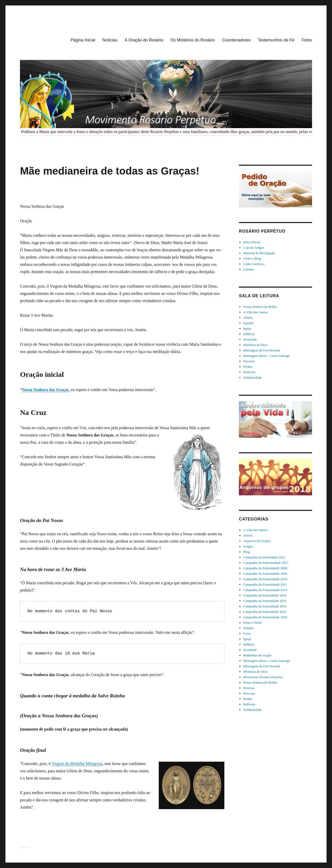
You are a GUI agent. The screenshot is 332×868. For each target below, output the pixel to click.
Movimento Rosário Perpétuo (263, 677)
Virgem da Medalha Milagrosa (77, 764)
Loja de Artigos (254, 248)
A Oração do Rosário (144, 40)
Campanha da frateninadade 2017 (266, 563)
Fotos (307, 40)
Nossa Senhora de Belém (260, 307)
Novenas (249, 361)
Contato (249, 269)
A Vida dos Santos (256, 312)
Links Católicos (254, 264)
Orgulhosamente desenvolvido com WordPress (27, 848)
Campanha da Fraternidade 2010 (265, 579)
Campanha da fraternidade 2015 (265, 601)
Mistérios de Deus (256, 345)
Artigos (248, 546)
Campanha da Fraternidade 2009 (265, 574)
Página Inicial (83, 40)
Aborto (248, 318)
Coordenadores (236, 40)
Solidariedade (253, 377)
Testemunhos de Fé (276, 40)
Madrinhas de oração (257, 655)
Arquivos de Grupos (257, 541)
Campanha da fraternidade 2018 (265, 612)
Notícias (110, 40)
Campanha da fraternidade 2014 (265, 595)
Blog (247, 552)
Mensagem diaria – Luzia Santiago (267, 356)
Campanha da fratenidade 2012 (264, 557)
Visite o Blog (252, 258)
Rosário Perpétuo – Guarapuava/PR (22, 848)
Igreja (247, 328)
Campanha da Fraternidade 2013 (265, 590)
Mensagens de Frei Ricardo (262, 350)
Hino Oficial (252, 242)
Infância (249, 334)
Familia (248, 323)
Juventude (250, 339)
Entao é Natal (253, 623)
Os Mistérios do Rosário (193, 40)
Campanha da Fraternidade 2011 (265, 584)
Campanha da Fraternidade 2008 (265, 568)
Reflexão (249, 372)
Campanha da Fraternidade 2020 (265, 617)
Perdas (248, 367)
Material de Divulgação (259, 253)
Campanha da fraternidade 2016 (265, 606)
